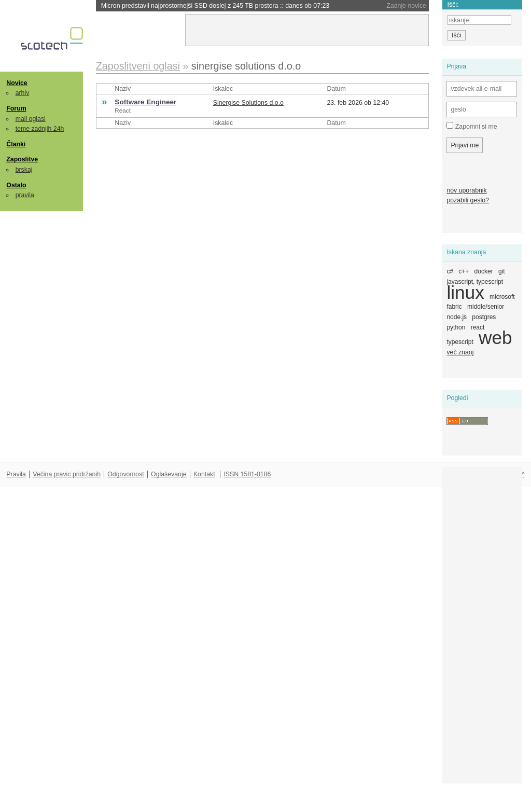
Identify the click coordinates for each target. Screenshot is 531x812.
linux (465, 292)
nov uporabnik (466, 190)
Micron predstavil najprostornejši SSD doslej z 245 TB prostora (215, 6)
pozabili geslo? (467, 200)
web (495, 338)
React (123, 110)
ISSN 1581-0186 (247, 474)
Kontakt (204, 474)
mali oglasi (31, 119)
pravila (25, 195)
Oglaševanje (169, 474)
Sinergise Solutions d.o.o (248, 103)
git (502, 271)
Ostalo (16, 185)
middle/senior (486, 307)
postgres (484, 317)
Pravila (16, 474)
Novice (17, 83)
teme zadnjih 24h (40, 129)
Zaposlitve (22, 159)
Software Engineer (145, 102)
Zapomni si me (472, 126)
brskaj (24, 170)
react (478, 327)
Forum (16, 108)
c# (450, 271)
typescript (460, 342)
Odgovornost (126, 474)
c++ (464, 271)
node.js (457, 317)
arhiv (23, 93)
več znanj (460, 352)
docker (484, 271)
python (456, 327)
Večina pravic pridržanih (67, 474)
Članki (16, 144)
